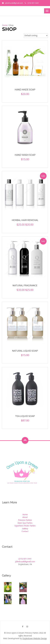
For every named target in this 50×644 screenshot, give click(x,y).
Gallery (25, 528)
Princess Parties (25, 520)
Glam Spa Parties (25, 523)
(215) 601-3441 (25, 559)
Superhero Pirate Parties (25, 526)
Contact (25, 531)
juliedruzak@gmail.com (14, 3)
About (25, 517)
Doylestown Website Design (35, 638)
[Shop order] (36, 36)
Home (5, 25)
